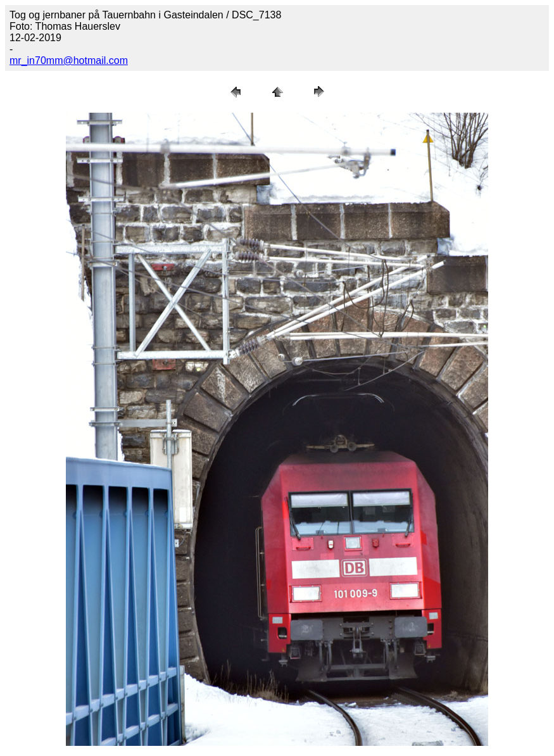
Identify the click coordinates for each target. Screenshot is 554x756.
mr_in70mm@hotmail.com (69, 60)
